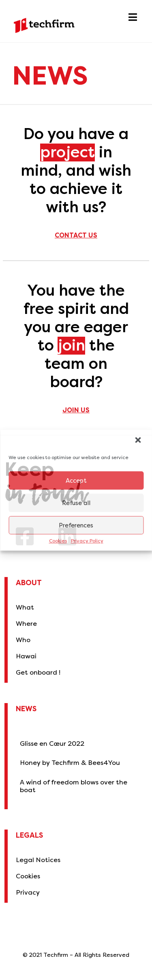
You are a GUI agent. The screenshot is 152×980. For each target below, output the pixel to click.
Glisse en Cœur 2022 (52, 744)
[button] (139, 441)
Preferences (76, 525)
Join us (76, 410)
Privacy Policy (87, 541)
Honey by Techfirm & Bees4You (70, 763)
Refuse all (76, 503)
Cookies (58, 541)
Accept (76, 481)
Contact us (76, 235)
